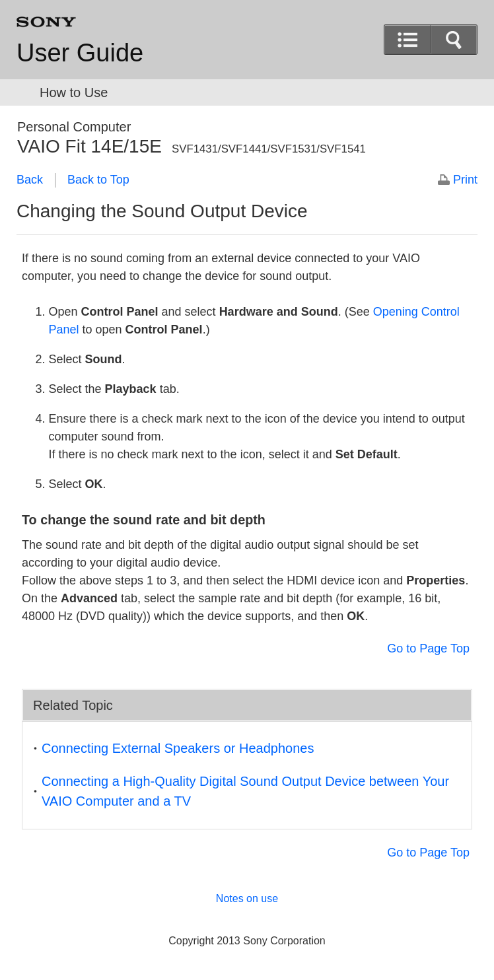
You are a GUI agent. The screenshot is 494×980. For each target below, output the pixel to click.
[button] (407, 40)
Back (30, 180)
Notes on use (247, 898)
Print (465, 180)
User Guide (80, 53)
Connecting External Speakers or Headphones (178, 748)
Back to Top (98, 180)
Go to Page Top (428, 648)
